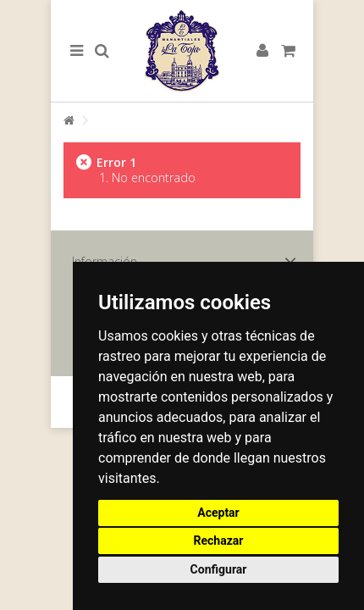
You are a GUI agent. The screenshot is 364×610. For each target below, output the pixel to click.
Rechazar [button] (219, 541)
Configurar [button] (219, 569)
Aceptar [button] (218, 513)
